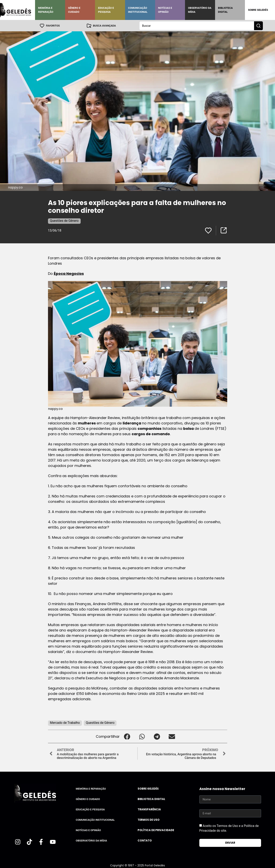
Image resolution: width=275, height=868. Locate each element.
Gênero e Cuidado (74, 10)
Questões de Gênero (64, 220)
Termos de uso (149, 820)
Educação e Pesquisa (106, 10)
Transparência (149, 809)
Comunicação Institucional (138, 10)
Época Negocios (69, 273)
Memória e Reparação (46, 10)
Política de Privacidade (156, 830)
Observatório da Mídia (200, 10)
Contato (145, 840)
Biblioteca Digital (225, 10)
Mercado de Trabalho (65, 723)
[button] (127, 736)
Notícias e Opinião (165, 10)
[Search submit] (258, 26)
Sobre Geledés (258, 10)
